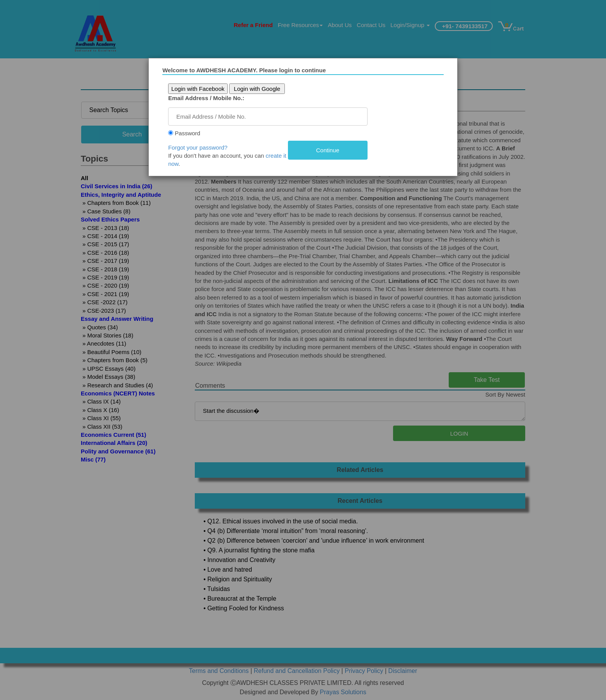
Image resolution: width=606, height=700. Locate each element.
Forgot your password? (198, 147)
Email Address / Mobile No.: (207, 98)
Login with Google (257, 89)
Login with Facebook (199, 89)
